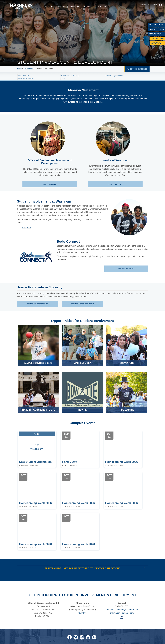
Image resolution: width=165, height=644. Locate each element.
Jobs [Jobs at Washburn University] (114, 613)
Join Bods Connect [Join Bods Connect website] (126, 269)
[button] (160, 5)
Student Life (29, 69)
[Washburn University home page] (21, 6)
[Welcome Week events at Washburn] (114, 139)
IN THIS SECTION (138, 69)
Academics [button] (61, 7)
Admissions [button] (74, 7)
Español (155, 4)
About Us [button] (49, 7)
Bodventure (24, 75)
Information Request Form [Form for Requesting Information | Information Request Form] (122, 578)
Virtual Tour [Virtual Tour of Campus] (155, 34)
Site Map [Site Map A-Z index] (116, 615)
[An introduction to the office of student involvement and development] (48, 139)
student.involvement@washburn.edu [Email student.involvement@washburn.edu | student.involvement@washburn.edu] (122, 575)
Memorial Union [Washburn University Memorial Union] (91, 611)
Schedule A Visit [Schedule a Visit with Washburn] (157, 29)
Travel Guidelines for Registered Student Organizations (82, 534)
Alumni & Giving (144, 4)
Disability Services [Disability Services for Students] (92, 615)
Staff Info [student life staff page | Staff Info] (82, 578)
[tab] (82, 534)
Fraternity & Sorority (70, 75)
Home (19, 69)
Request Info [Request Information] (157, 38)
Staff (63, 79)
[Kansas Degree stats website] (25, 638)
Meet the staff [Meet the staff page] (50, 184)
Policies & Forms (26, 79)
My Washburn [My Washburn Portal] (118, 611)
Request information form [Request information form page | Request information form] (82, 304)
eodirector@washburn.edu (116, 640)
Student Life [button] (89, 7)
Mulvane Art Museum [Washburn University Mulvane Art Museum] (93, 613)
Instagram (26, 227)
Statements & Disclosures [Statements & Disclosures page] (96, 618)
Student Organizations (114, 75)
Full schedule (115, 184)
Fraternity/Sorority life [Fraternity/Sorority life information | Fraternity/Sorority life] (38, 304)
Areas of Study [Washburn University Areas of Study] (156, 25)
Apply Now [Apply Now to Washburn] (156, 43)
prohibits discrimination (59, 635)
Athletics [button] (102, 7)
